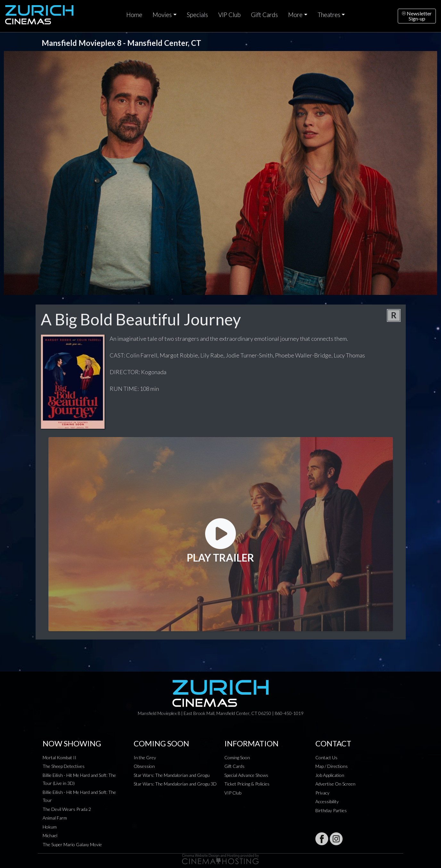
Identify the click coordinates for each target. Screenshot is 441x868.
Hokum (50, 827)
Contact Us (326, 757)
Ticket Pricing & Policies (247, 784)
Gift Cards (264, 15)
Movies (162, 15)
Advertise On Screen (335, 784)
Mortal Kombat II (59, 757)
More (295, 15)
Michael (50, 835)
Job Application (330, 775)
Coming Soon (237, 757)
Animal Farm (55, 818)
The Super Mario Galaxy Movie (72, 844)
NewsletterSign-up (417, 16)
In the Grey (145, 757)
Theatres (329, 15)
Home (134, 15)
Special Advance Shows (246, 775)
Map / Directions (332, 766)
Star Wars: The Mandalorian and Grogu (172, 775)
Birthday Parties (331, 810)
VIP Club (229, 15)
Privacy (322, 793)
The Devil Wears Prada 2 (67, 809)
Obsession (144, 766)
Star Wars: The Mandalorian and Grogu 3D (175, 784)
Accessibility (327, 801)
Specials (197, 15)
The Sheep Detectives (64, 766)
